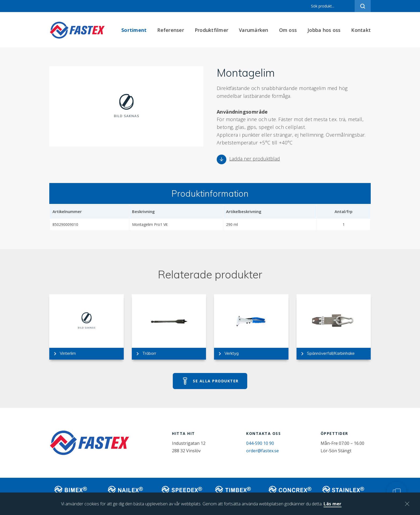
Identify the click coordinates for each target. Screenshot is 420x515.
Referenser (171, 30)
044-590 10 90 (260, 443)
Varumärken (254, 30)
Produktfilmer (211, 30)
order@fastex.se (262, 451)
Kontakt (361, 30)
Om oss (288, 30)
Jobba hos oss (324, 30)
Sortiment (134, 30)
